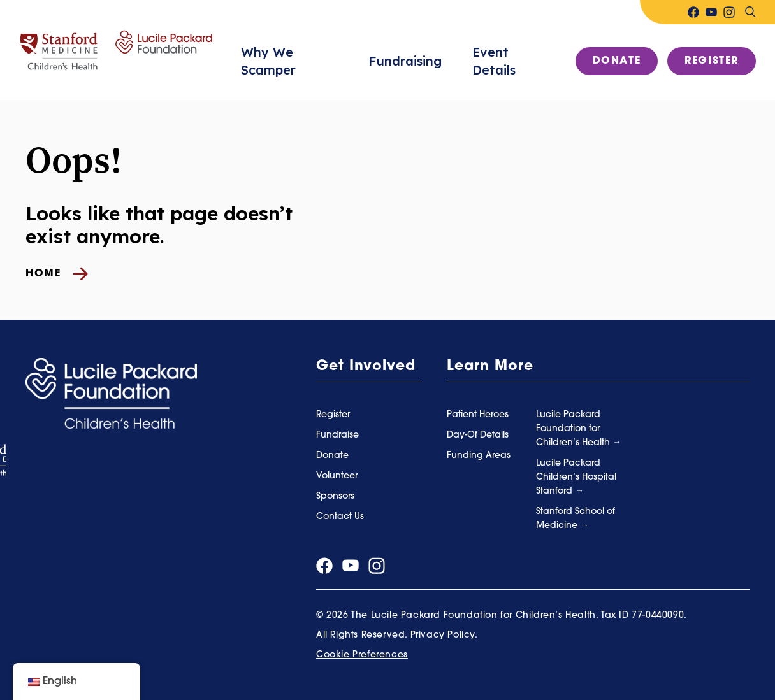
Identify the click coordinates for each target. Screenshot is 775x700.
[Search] (750, 12)
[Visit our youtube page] (711, 12)
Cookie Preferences (362, 655)
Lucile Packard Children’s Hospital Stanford (576, 477)
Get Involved (366, 367)
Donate (617, 61)
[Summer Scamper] (116, 50)
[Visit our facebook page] (693, 12)
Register (712, 61)
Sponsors (335, 496)
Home (57, 274)
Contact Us (340, 517)
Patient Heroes (478, 415)
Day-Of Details (478, 435)
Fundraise (337, 435)
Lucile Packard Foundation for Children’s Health (574, 429)
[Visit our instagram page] (729, 12)
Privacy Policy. (444, 635)
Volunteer (337, 476)
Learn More (490, 367)
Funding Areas (479, 456)
